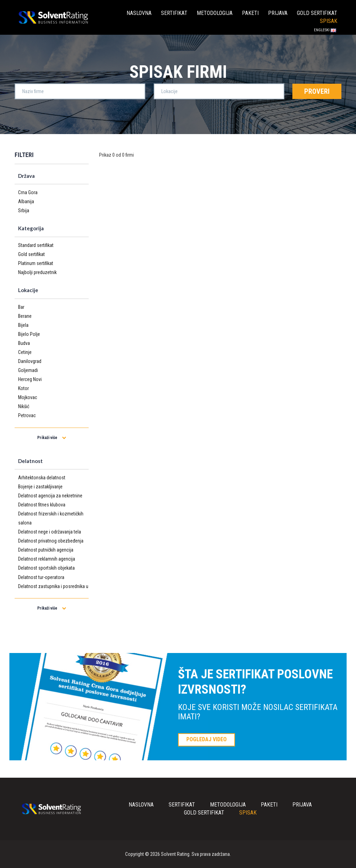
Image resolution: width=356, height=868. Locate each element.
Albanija (26, 201)
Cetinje (25, 352)
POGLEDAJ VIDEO (207, 739)
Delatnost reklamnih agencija (47, 559)
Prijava (278, 13)
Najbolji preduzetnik (37, 272)
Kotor (23, 388)
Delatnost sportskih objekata (46, 568)
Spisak (329, 21)
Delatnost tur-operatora (41, 577)
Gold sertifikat (317, 13)
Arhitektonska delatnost (42, 478)
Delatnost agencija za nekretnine (50, 496)
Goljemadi (28, 370)
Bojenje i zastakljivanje (40, 487)
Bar (21, 307)
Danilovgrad (30, 361)
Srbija (24, 210)
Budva (24, 343)
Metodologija (215, 13)
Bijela (23, 325)
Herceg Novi (30, 379)
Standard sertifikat (36, 245)
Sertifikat (174, 13)
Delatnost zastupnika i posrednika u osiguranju (53, 591)
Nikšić (24, 406)
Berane (25, 316)
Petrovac (27, 415)
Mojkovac (28, 397)
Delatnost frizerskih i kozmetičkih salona (51, 518)
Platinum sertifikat (36, 263)
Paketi (250, 13)
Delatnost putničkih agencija (46, 550)
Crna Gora (28, 192)
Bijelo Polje (29, 334)
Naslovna (139, 13)
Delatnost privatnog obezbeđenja (51, 541)
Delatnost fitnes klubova (42, 505)
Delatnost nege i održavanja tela (50, 532)
